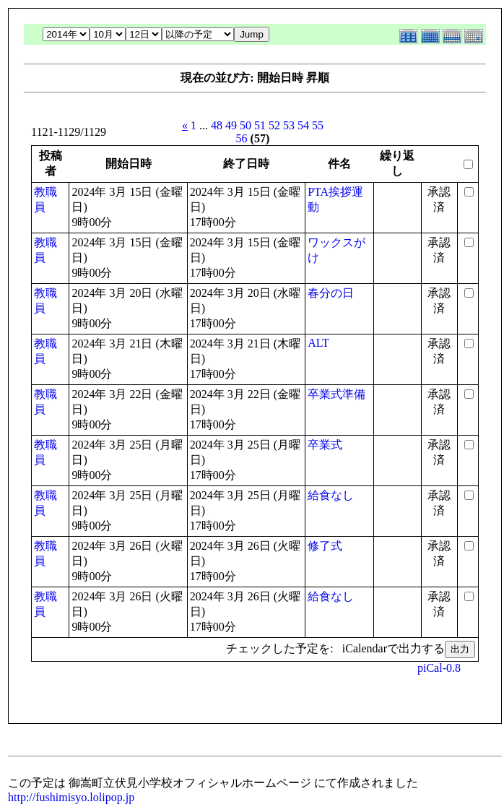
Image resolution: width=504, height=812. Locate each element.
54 (303, 125)
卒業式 (325, 445)
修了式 (325, 546)
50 (246, 125)
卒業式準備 (336, 394)
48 (217, 125)
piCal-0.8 (439, 668)
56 (242, 138)
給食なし (331, 495)
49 (231, 125)
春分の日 (331, 293)
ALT (318, 343)
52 (274, 125)
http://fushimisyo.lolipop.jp (71, 797)
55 (318, 125)
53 (289, 125)
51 (260, 125)
